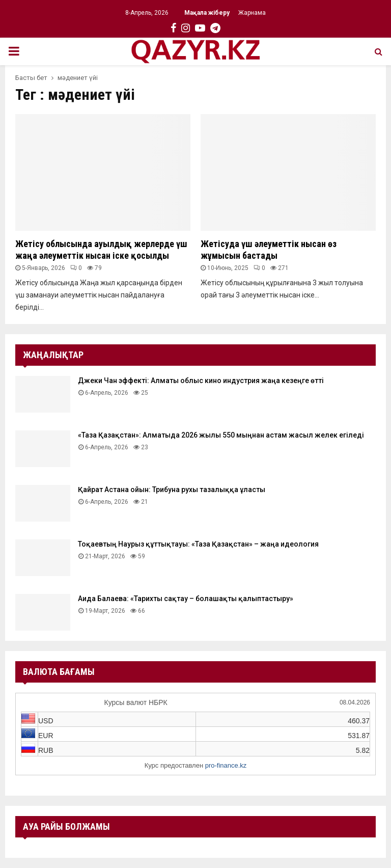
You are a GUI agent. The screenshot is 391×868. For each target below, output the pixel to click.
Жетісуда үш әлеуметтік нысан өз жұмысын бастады (269, 250)
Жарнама (252, 13)
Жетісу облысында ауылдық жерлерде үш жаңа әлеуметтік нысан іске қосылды (101, 250)
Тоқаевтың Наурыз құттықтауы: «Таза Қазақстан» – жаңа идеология (198, 544)
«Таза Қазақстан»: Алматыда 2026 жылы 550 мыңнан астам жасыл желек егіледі (221, 435)
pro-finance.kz (226, 765)
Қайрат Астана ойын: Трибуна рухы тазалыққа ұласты (172, 490)
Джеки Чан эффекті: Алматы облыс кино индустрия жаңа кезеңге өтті (201, 381)
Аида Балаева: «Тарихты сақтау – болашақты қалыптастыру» (186, 599)
